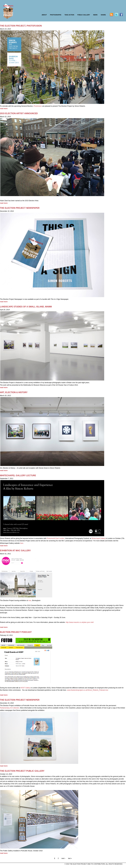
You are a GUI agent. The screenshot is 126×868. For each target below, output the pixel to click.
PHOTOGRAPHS (56, 15)
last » (70, 858)
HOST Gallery (25, 688)
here (22, 543)
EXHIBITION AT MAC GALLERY (15, 551)
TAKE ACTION (69, 15)
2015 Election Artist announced (19, 113)
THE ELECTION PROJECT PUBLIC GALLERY (22, 771)
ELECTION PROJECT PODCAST (16, 632)
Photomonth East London (56, 538)
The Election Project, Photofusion (21, 26)
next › (63, 858)
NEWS (95, 15)
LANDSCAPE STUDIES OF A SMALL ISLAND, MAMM (26, 307)
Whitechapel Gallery (99, 538)
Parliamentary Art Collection (10, 708)
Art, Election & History (14, 392)
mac (30, 600)
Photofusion (38, 106)
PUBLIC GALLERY (84, 15)
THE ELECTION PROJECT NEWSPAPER (20, 208)
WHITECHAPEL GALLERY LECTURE (18, 475)
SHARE (103, 15)
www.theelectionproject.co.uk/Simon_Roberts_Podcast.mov (88, 690)
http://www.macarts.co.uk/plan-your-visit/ (80, 622)
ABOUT (44, 15)
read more (4, 109)
